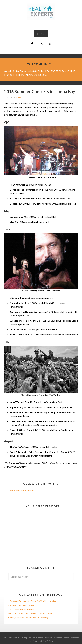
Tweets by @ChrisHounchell (21, 490)
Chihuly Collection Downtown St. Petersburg (28, 617)
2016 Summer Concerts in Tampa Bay (40, 91)
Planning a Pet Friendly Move (21, 605)
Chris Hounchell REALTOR (41, 12)
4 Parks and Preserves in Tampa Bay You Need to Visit (32, 601)
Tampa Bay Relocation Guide (21, 609)
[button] (41, 34)
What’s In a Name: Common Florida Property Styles (31, 613)
